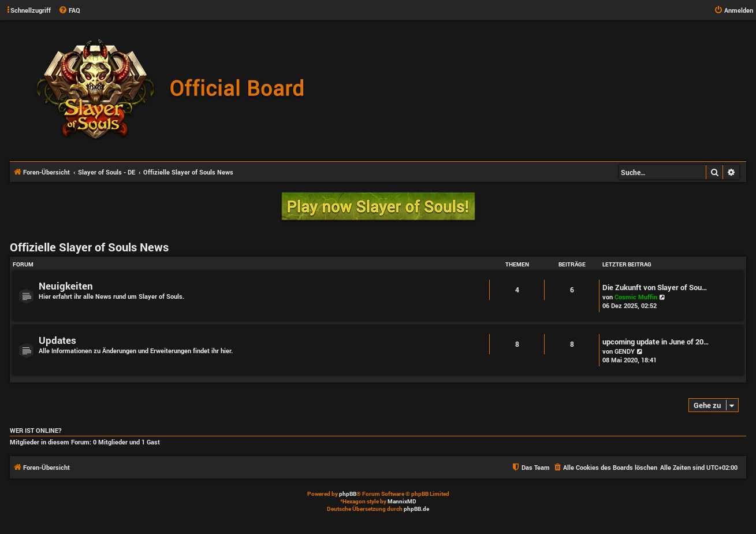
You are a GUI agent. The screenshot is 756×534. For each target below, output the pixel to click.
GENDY (625, 351)
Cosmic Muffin (636, 297)
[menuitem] (69, 10)
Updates (57, 340)
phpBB (348, 494)
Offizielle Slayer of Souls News (89, 247)
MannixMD (402, 501)
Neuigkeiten (66, 286)
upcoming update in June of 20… (656, 342)
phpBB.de (416, 509)
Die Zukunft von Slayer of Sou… (655, 287)
